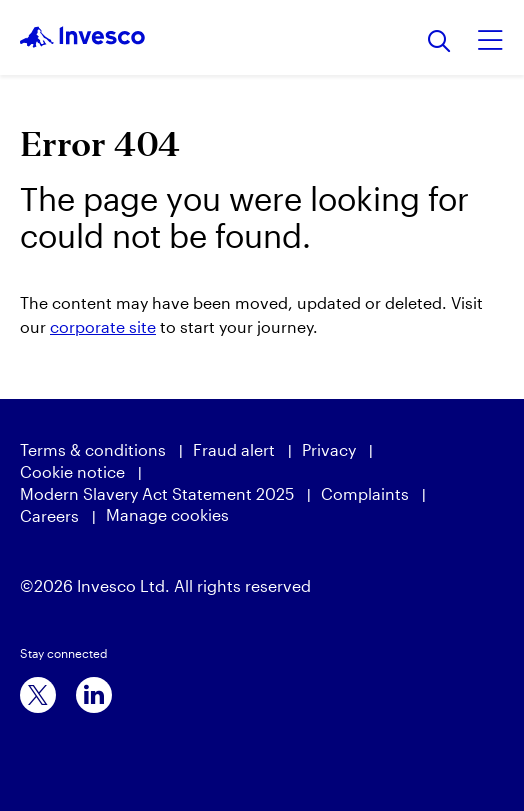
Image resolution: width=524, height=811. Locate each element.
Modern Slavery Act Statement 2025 (157, 493)
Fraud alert (234, 449)
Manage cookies (167, 514)
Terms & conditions (93, 449)
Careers (49, 515)
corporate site (103, 326)
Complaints (365, 493)
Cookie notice (72, 471)
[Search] (439, 42)
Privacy (329, 449)
